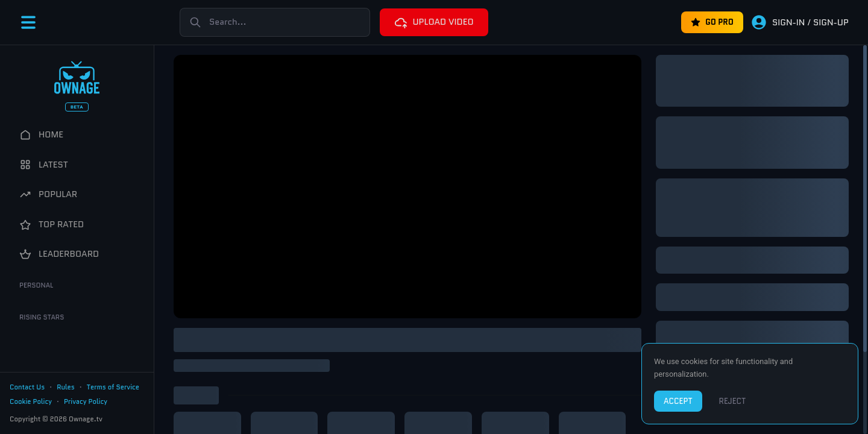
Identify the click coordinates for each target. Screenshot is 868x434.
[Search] (275, 22)
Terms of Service (113, 387)
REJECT (733, 401)
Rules (66, 387)
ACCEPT (678, 401)
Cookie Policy (31, 401)
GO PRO (712, 22)
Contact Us (27, 387)
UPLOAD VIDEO (434, 22)
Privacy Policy (86, 401)
